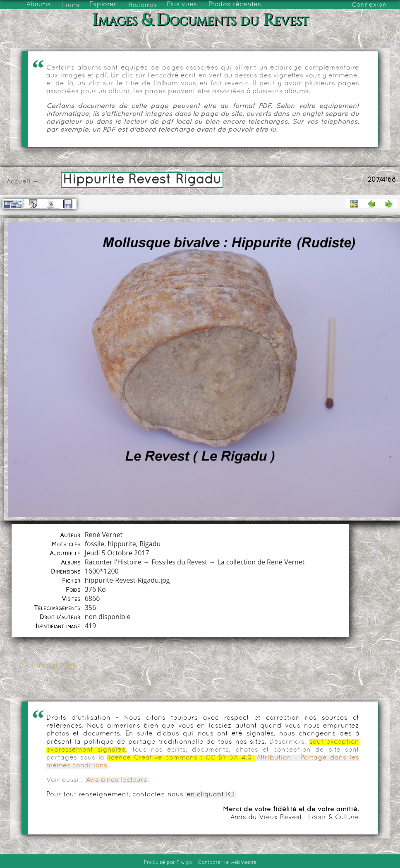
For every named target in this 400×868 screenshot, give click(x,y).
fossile (95, 544)
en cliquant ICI (211, 795)
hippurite (122, 544)
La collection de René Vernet (261, 562)
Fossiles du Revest (179, 562)
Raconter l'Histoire (113, 562)
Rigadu (150, 544)
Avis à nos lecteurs (116, 780)
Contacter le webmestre (227, 863)
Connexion (369, 5)
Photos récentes (235, 5)
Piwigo (184, 863)
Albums (38, 5)
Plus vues (182, 5)
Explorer (103, 5)
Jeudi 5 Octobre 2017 (117, 553)
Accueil (18, 182)
